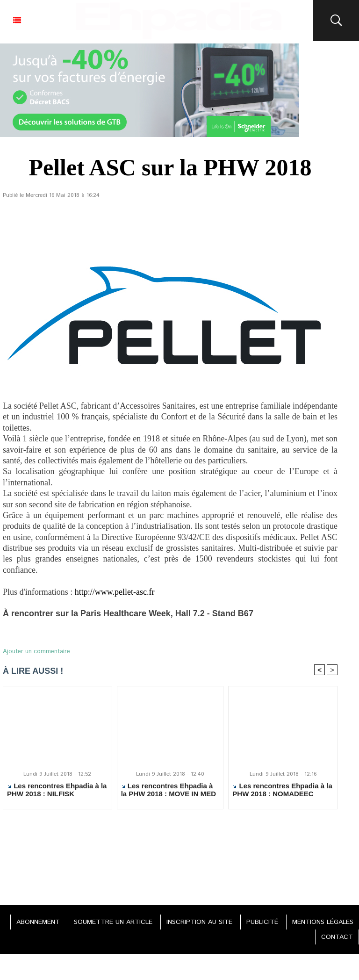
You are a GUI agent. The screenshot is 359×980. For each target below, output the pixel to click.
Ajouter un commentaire (36, 652)
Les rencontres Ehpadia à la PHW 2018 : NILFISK (57, 790)
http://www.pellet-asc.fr (115, 592)
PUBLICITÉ (262, 922)
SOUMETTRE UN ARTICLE (113, 922)
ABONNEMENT (38, 922)
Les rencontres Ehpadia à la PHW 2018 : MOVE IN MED (169, 790)
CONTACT (337, 937)
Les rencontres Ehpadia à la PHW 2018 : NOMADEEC (282, 790)
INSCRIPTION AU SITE (199, 922)
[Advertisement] (170, 855)
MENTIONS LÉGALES (323, 922)
